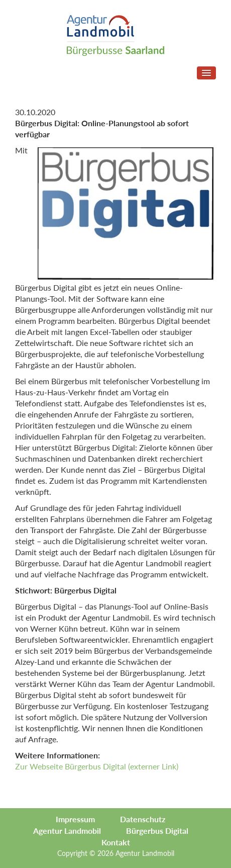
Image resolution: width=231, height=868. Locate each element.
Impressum (75, 819)
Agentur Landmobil (67, 831)
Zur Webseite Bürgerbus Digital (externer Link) (97, 766)
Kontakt (116, 842)
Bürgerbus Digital (157, 831)
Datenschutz (143, 819)
